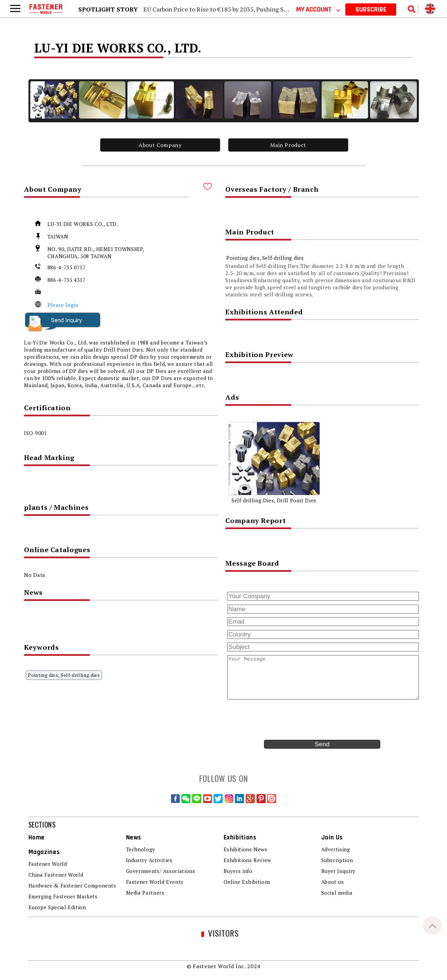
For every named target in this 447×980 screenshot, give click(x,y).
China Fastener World (56, 875)
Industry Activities (149, 860)
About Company (160, 145)
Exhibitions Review (248, 860)
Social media (337, 893)
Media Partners (145, 893)
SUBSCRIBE (371, 9)
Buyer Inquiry (338, 871)
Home (37, 838)
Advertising (336, 849)
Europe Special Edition (57, 907)
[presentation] (277, 720)
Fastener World (48, 864)
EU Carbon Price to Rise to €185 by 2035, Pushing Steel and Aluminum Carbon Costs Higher (269, 9)
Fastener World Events (155, 882)
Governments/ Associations (161, 871)
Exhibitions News (246, 849)
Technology (141, 849)
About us (333, 882)
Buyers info (238, 871)
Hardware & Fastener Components (72, 885)
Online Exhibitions (247, 882)
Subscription (337, 860)
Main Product (288, 145)
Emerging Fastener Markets (63, 896)
